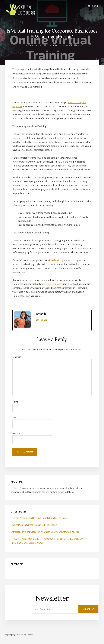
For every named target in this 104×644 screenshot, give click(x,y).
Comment (17, 357)
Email (15, 418)
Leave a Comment (74, 46)
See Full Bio (42, 320)
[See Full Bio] (48, 320)
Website (16, 434)
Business (26, 46)
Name (15, 402)
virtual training (56, 260)
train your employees (52, 284)
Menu (95, 6)
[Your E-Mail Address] (65, 609)
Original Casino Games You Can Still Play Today (34, 525)
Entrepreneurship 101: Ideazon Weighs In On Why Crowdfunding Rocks (45, 532)
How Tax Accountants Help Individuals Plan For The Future (39, 518)
